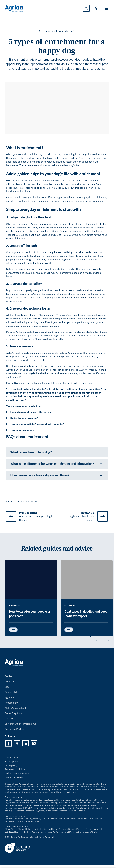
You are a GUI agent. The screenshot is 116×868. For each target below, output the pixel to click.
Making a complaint (15, 708)
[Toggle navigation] (106, 8)
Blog (7, 687)
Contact (9, 676)
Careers (9, 718)
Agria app (10, 697)
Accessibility (12, 703)
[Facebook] (8, 743)
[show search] (86, 8)
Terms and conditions (15, 769)
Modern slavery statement (17, 773)
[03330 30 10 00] (97, 8)
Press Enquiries (13, 713)
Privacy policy (11, 761)
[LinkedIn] (25, 743)
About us (10, 681)
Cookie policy (11, 757)
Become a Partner (15, 729)
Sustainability (12, 692)
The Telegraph (91, 787)
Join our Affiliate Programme (20, 724)
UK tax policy (11, 765)
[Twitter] (17, 743)
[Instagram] (34, 743)
